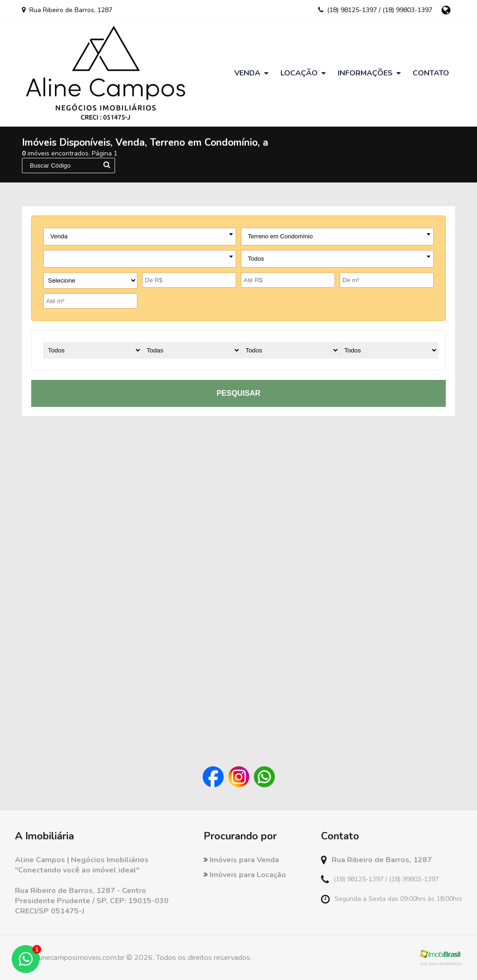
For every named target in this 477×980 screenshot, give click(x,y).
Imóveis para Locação (245, 875)
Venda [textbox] (59, 236)
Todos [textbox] (256, 259)
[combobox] (140, 237)
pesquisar (238, 393)
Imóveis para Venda (241, 860)
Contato (431, 73)
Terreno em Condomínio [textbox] (280, 236)
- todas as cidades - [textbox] (77, 259)
